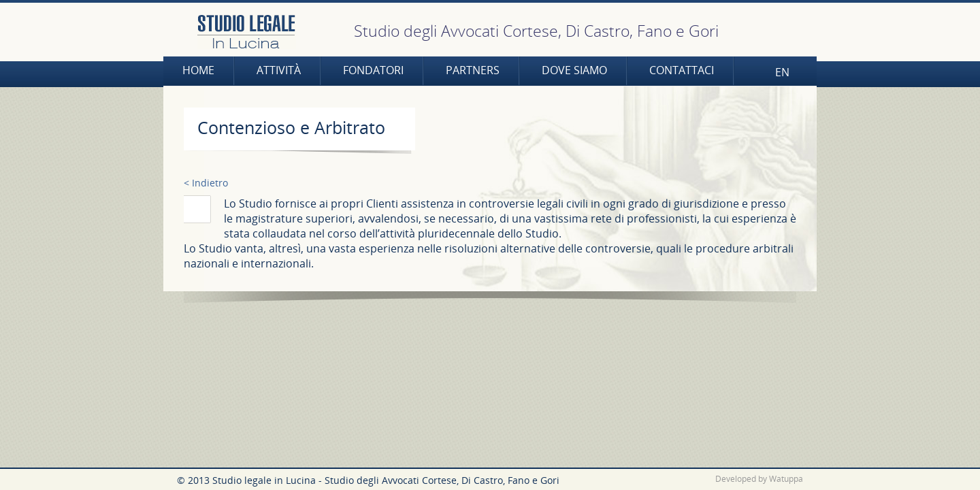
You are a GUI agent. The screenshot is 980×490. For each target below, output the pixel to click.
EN (782, 72)
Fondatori (373, 70)
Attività (279, 70)
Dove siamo (574, 70)
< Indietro (206, 183)
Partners (473, 70)
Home (198, 70)
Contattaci (682, 70)
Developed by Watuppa (759, 479)
